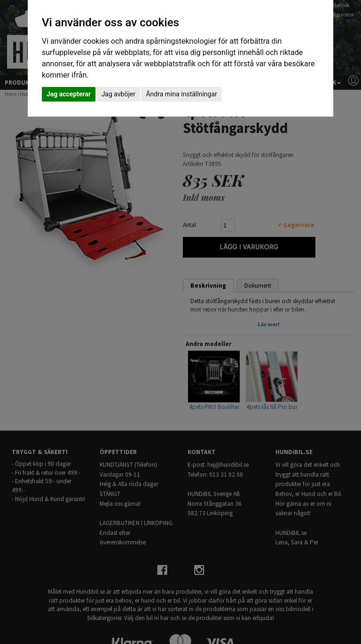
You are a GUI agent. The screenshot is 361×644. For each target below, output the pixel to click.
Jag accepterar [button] (69, 94)
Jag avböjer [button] (118, 94)
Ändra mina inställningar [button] (181, 94)
